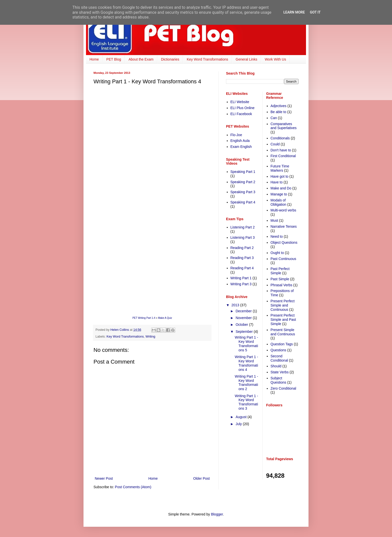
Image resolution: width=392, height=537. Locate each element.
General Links (246, 59)
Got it (315, 12)
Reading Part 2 (242, 248)
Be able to (278, 112)
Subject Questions (278, 380)
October (242, 325)
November (244, 318)
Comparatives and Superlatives (283, 126)
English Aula (240, 141)
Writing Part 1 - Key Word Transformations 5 (246, 344)
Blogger (217, 514)
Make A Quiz (165, 318)
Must (274, 220)
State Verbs (279, 372)
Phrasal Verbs (281, 285)
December (244, 311)
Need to (277, 236)
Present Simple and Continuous (283, 332)
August (241, 417)
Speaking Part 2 (243, 182)
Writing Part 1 (241, 278)
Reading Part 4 (242, 268)
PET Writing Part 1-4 (144, 318)
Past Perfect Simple (280, 271)
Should (276, 366)
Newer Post (104, 478)
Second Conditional (279, 358)
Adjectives (278, 106)
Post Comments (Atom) (133, 487)
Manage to (279, 194)
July (239, 424)
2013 (236, 305)
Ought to (277, 253)
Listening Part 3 (243, 237)
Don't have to (281, 150)
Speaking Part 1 (243, 172)
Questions (278, 350)
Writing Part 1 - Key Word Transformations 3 (246, 402)
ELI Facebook (241, 114)
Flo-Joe (236, 135)
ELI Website (240, 102)
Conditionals (280, 138)
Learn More (294, 12)
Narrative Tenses (284, 226)
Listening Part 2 (243, 227)
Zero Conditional (283, 388)
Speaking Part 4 (243, 202)
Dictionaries (170, 59)
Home (94, 59)
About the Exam (141, 59)
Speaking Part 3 (243, 192)
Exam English (241, 147)
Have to (276, 182)
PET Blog (114, 59)
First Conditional (283, 156)
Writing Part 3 (241, 284)
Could (275, 144)
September (244, 332)
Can (274, 118)
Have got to (279, 176)
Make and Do (281, 188)
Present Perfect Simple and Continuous (283, 305)
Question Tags (282, 344)
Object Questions (284, 242)
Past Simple (280, 279)
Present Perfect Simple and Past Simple (283, 320)
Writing (150, 337)
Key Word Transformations (207, 59)
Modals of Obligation (278, 202)
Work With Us (275, 59)
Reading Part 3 (242, 258)
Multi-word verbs (283, 210)
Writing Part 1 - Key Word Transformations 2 (246, 383)
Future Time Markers (280, 168)
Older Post (201, 478)
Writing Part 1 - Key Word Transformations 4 (246, 363)
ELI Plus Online (243, 108)
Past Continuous (283, 259)
